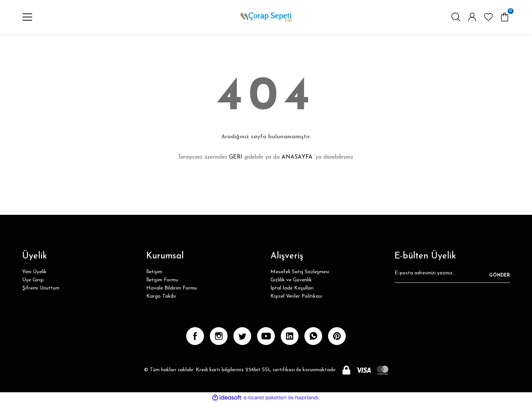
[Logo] (266, 17)
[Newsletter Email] (452, 275)
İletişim (154, 272)
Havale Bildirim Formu (172, 288)
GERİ (236, 157)
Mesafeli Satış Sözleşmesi (300, 272)
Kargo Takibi (161, 296)
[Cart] (505, 17)
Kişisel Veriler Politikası (296, 296)
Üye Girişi (33, 280)
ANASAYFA (297, 157)
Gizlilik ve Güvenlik (291, 280)
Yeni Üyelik (34, 272)
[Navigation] (27, 17)
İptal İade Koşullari (292, 288)
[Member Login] (472, 17)
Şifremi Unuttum (41, 288)
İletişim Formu (162, 280)
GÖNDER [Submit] (499, 275)
